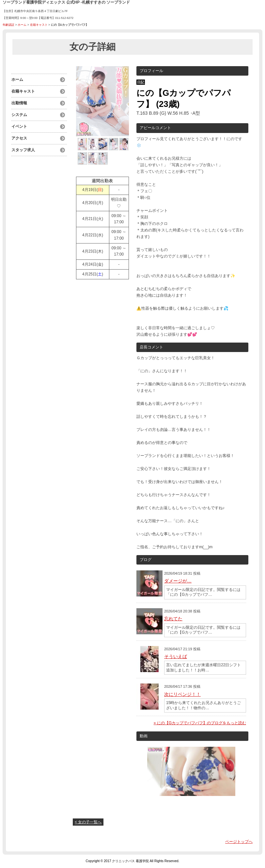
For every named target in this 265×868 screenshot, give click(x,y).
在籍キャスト (39, 25)
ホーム (22, 25)
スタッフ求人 (23, 150)
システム (19, 115)
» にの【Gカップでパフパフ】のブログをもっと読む (200, 723)
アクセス (19, 138)
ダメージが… (178, 581)
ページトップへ (239, 842)
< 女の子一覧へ (88, 822)
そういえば (176, 656)
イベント (19, 126)
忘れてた (173, 619)
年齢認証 (8, 25)
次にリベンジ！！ (182, 694)
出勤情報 (19, 103)
